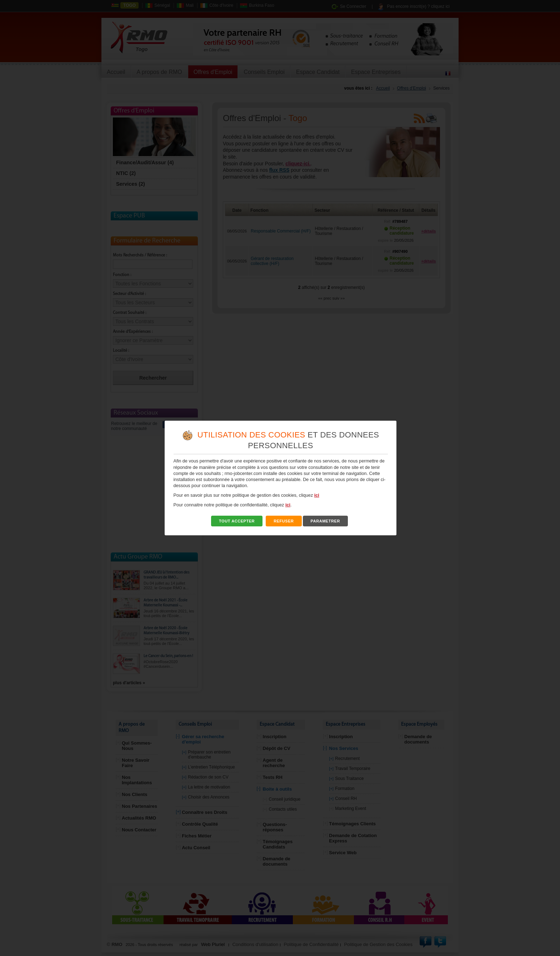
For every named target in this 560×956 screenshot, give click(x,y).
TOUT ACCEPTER (237, 521)
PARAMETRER (325, 521)
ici (317, 495)
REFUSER (284, 521)
